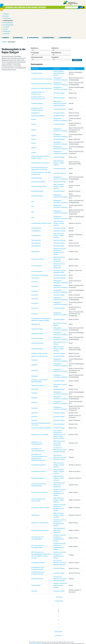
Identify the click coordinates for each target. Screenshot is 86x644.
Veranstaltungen (49, 13)
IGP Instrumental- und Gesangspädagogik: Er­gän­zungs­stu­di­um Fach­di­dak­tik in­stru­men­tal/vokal (41, 531)
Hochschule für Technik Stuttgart (60, 300)
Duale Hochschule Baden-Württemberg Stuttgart (59, 49)
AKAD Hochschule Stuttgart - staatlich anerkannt (59, 139)
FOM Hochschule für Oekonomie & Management (59, 235)
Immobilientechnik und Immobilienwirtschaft (38, 544)
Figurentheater (35, 227)
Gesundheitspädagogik (38, 454)
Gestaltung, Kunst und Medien (40, 410)
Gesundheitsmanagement (39, 441)
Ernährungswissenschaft (38, 157)
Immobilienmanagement (38, 538)
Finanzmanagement (37, 247)
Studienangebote (34, 13)
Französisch (35, 257)
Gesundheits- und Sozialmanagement (37, 419)
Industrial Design (36, 561)
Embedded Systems (37, 49)
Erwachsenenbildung (37, 172)
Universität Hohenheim (60, 144)
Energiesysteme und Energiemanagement (37, 85)
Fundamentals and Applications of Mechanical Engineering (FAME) (41, 295)
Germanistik (35, 365)
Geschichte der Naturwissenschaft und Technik (41, 400)
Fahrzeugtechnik (36, 207)
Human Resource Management (40, 506)
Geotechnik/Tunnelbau (38, 361)
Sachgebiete (55, 33)
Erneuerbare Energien (37, 167)
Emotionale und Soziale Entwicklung (42, 55)
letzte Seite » (59, 611)
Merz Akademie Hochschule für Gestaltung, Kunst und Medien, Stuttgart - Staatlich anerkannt (60, 410)
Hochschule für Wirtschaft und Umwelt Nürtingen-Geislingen (60, 79)
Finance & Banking (37, 241)
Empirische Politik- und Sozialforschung (38, 69)
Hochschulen (19, 13)
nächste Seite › (59, 607)
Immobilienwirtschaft (37, 554)
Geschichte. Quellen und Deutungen (41, 404)
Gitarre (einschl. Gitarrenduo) (39, 468)
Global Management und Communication (38, 476)
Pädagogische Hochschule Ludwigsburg (60, 55)
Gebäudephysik (36, 300)
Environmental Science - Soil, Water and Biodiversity (41, 149)
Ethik (33, 177)
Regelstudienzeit (56, 28)
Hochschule (57, 44)
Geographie (35, 336)
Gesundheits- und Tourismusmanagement (38, 425)
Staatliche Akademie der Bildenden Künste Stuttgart (60, 561)
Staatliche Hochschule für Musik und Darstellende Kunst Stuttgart (60, 227)
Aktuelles (6, 13)
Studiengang (35, 44)
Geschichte (34, 369)
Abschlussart (35, 24)
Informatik (34, 567)
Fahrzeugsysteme (36, 204)
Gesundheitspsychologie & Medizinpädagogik (39, 460)
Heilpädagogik (35, 491)
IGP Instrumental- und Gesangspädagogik (37, 514)
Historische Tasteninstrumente (40, 498)
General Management (37, 319)
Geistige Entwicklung (37, 305)
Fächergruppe (35, 28)
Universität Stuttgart (59, 69)
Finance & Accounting (37, 235)
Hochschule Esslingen (59, 85)
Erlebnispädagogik (37, 154)
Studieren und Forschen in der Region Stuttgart (26, 7)
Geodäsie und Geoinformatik (39, 329)
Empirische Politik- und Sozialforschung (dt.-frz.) (38, 74)
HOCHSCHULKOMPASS (36, 619)
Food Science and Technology (40, 251)
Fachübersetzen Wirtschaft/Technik (41, 199)
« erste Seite (59, 573)
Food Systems (35, 254)
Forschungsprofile (66, 13)
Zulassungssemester (37, 33)
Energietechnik (35, 89)
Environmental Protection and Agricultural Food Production (40, 144)
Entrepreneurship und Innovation (40, 139)
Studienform (55, 24)
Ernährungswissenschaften (39, 162)
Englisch (34, 95)
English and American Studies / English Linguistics (40, 133)
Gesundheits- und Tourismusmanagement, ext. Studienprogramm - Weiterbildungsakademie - (39, 433)
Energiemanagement (37, 79)
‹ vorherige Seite (59, 577)
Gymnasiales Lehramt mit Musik (40, 483)
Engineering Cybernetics (38, 91)
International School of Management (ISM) (60, 247)
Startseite (4, 17)
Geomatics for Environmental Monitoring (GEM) (40, 356)
